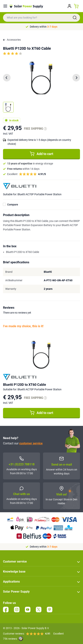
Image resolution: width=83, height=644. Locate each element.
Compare (13, 205)
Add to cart (41, 154)
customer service (31, 443)
